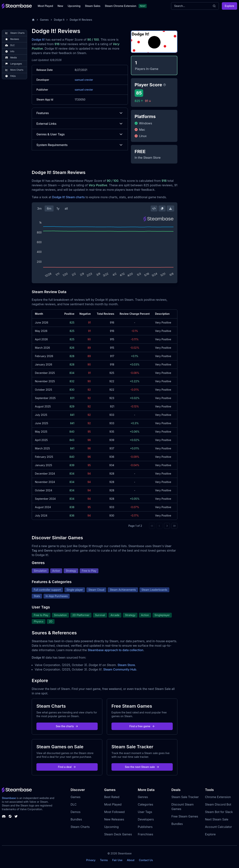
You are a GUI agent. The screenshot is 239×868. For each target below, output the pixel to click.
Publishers (145, 827)
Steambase (9, 798)
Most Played (45, 6)
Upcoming (74, 6)
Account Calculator (218, 827)
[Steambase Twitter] (16, 816)
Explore (229, 6)
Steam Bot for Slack (219, 812)
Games (44, 20)
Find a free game (142, 726)
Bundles (76, 819)
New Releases (114, 819)
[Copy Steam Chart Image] (162, 208)
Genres (143, 797)
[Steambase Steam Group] (10, 816)
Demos (76, 812)
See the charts (67, 726)
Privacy (91, 860)
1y (58, 208)
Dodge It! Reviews (81, 20)
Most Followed (114, 812)
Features (80, 113)
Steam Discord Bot (218, 804)
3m (39, 208)
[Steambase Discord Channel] (4, 816)
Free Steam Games (185, 816)
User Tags (145, 812)
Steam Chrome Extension (121, 6)
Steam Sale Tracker (185, 797)
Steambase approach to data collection (116, 650)
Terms (104, 860)
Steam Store (126, 665)
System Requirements (80, 145)
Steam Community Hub (120, 669)
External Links (80, 124)
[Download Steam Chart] (170, 208)
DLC (74, 804)
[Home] (33, 20)
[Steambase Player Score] (164, 85)
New (60, 6)
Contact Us (146, 860)
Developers (146, 819)
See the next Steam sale (142, 767)
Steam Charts (80, 827)
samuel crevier (84, 80)
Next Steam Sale (217, 819)
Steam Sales (93, 6)
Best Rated (112, 797)
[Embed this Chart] (154, 208)
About (131, 860)
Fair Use (117, 860)
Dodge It (59, 20)
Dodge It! (38, 40)
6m (49, 208)
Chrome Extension (218, 797)
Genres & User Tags (80, 134)
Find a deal (67, 767)
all (66, 208)
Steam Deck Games (118, 834)
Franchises (145, 834)
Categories (145, 804)
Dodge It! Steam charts (68, 197)
